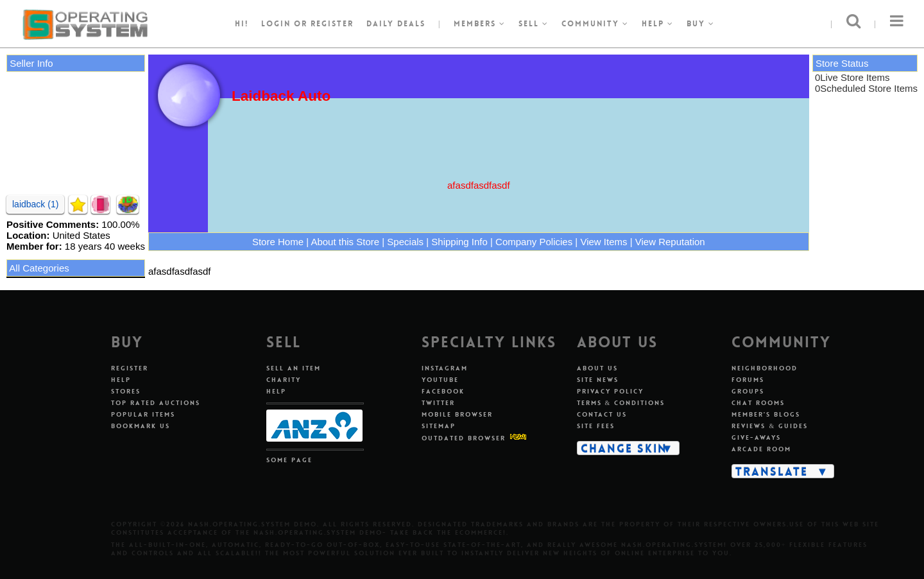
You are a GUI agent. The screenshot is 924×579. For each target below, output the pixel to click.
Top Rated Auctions (156, 403)
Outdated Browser (464, 438)
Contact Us (602, 414)
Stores (126, 391)
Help (658, 24)
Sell (534, 24)
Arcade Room (761, 449)
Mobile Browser (457, 414)
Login (276, 24)
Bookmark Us (141, 426)
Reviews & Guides (770, 426)
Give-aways (756, 437)
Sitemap (439, 426)
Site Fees (596, 426)
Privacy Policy (610, 391)
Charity (284, 380)
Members (480, 24)
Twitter (438, 403)
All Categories (39, 268)
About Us (597, 368)
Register (130, 368)
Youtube (440, 380)
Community (595, 24)
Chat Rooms (758, 403)
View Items (603, 242)
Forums (748, 380)
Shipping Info (459, 242)
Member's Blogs (766, 414)
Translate (772, 471)
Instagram (445, 368)
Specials (405, 242)
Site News (598, 380)
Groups (748, 391)
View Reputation (670, 242)
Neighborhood (765, 368)
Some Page (289, 460)
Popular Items (143, 414)
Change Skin (624, 448)
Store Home (278, 242)
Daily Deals (396, 24)
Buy (701, 24)
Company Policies (534, 242)
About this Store (345, 242)
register (332, 24)
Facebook (443, 391)
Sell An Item (294, 368)
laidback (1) (35, 204)
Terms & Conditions (621, 403)
